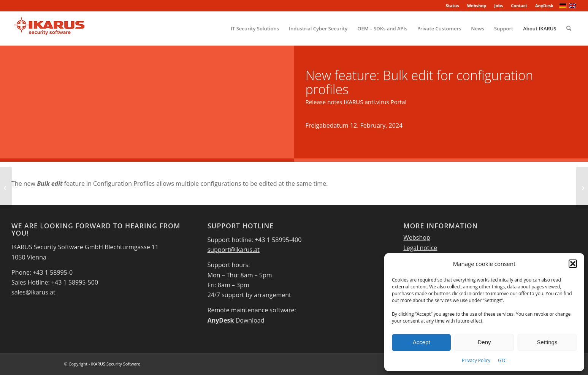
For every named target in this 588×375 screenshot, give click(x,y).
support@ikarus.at (234, 250)
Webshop (477, 6)
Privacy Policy (476, 360)
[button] (573, 264)
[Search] (569, 28)
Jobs (498, 6)
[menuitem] (453, 6)
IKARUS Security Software (116, 364)
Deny (484, 342)
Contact (519, 6)
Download (236, 320)
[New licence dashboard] (582, 188)
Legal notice (420, 248)
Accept (422, 342)
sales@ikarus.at (33, 292)
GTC (502, 360)
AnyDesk (544, 6)
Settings (547, 342)
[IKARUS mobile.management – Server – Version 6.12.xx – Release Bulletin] (6, 188)
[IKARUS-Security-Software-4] (49, 28)
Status (452, 6)
